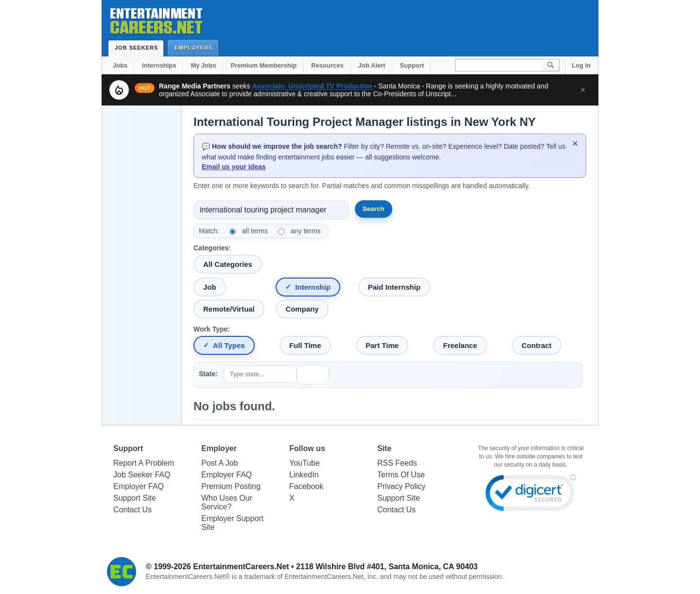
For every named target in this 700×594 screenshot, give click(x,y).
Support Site (135, 498)
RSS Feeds (397, 463)
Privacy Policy (402, 486)
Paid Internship (394, 287)
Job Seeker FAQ (142, 475)
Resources (327, 65)
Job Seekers (139, 48)
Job (210, 287)
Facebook (306, 486)
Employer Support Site (232, 523)
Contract (537, 345)
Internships (159, 65)
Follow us (307, 448)
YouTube (305, 463)
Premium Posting (231, 486)
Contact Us (132, 510)
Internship (313, 287)
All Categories (228, 264)
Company (302, 309)
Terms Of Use (401, 475)
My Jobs (203, 65)
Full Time (305, 345)
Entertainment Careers (156, 19)
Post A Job (220, 463)
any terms (306, 231)
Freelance (460, 345)
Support (412, 65)
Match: (209, 231)
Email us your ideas (234, 167)
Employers (196, 47)
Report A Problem (144, 463)
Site (384, 448)
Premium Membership (263, 65)
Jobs (120, 65)
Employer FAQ (139, 486)
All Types (229, 345)
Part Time (382, 345)
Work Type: (212, 329)
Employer (219, 448)
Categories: (212, 248)
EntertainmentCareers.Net (241, 567)
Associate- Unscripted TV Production (312, 86)
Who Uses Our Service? (227, 502)
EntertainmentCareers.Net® (188, 577)
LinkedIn (304, 475)
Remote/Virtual (229, 309)
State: (208, 374)
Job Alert (372, 65)
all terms (255, 231)
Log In (581, 65)
